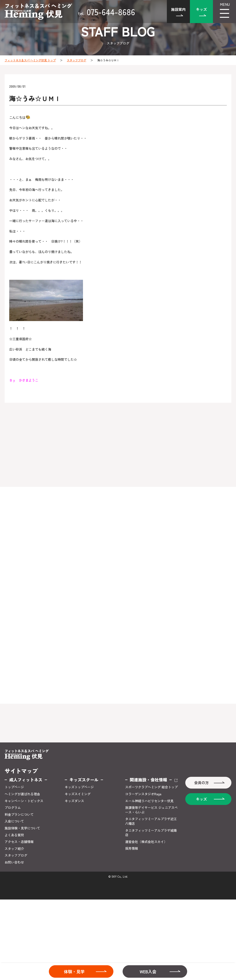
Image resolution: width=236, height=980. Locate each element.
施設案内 (178, 9)
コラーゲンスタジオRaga (143, 794)
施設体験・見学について (22, 828)
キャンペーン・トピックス (24, 801)
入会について (14, 821)
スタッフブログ (77, 60)
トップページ (14, 787)
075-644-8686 (106, 12)
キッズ (201, 9)
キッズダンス (74, 801)
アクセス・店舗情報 (19, 842)
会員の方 (201, 783)
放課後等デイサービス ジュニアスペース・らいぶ (151, 810)
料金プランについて (19, 815)
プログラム (13, 808)
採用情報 (132, 848)
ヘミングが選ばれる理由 (22, 794)
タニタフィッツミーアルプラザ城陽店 (151, 833)
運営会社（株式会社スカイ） (146, 842)
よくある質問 (14, 835)
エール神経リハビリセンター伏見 (149, 801)
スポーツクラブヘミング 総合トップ (151, 787)
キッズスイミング (78, 794)
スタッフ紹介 (14, 849)
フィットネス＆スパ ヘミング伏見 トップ (30, 60)
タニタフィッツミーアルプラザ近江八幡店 (151, 821)
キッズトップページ (79, 787)
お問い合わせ (14, 862)
